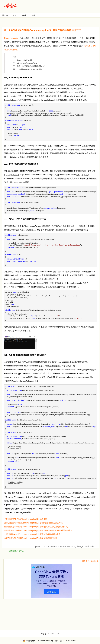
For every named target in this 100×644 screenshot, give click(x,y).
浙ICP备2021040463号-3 (66, 641)
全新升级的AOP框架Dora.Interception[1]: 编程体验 (26, 519)
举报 (92, 546)
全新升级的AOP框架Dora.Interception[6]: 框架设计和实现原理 (31, 538)
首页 (15, 15)
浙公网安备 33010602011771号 (38, 641)
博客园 (5, 15)
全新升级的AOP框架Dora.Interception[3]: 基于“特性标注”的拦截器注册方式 (36, 527)
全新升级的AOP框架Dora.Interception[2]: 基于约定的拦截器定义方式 (33, 523)
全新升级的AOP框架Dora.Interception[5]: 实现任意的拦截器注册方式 (33, 534)
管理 (34, 15)
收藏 (87, 546)
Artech (63, 546)
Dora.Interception (12, 38)
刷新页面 (86, 561)
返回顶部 (95, 561)
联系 (24, 15)
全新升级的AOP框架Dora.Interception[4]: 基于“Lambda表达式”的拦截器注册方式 (38, 530)
